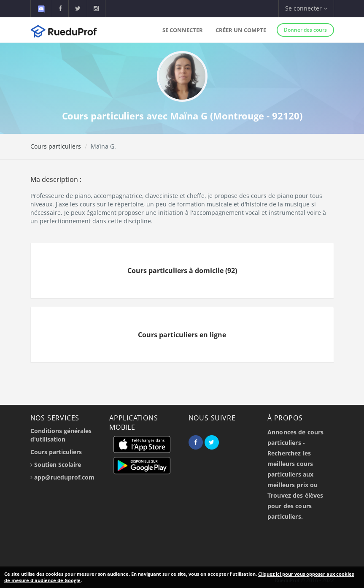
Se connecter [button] (306, 8)
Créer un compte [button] (241, 30)
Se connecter (183, 30)
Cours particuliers (56, 146)
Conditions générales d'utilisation (61, 435)
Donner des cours (305, 30)
